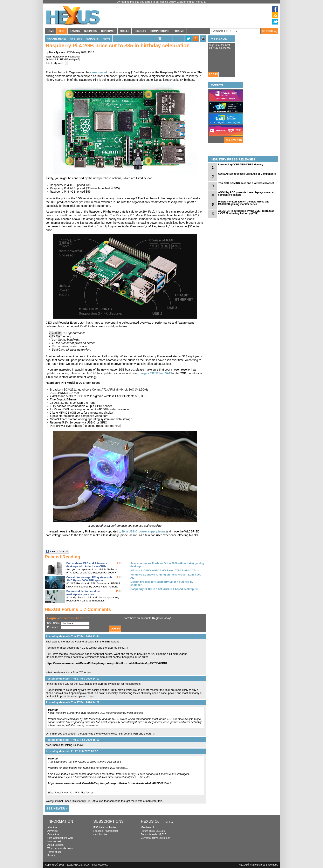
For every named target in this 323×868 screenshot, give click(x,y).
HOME (50, 31)
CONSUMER (108, 31)
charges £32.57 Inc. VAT (154, 373)
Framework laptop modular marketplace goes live (84, 593)
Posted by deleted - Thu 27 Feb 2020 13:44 (73, 636)
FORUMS (179, 31)
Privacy (51, 855)
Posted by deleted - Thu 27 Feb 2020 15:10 (73, 740)
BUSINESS (90, 31)
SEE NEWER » (57, 808)
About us (52, 827)
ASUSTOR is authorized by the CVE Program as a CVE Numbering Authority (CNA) (246, 212)
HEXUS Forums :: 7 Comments (78, 609)
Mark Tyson (56, 52)
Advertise (53, 831)
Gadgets (92, 39)
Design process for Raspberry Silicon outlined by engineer (162, 583)
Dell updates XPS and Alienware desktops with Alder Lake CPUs (87, 565)
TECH (62, 31)
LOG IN (213, 74)
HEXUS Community (157, 821)
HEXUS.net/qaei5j (70, 60)
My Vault (59, 63)
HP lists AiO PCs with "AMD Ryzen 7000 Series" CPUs (165, 570)
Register (158, 618)
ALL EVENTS (234, 140)
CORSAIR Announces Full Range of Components (247, 174)
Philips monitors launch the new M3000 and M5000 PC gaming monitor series (244, 203)
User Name (53, 623)
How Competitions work (60, 838)
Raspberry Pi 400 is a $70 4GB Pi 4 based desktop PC (164, 589)
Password (53, 627)
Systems (76, 39)
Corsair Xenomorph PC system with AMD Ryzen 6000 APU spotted (89, 579)
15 (117, 591)
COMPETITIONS (160, 31)
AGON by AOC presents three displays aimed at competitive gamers (246, 194)
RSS (96, 827)
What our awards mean (60, 848)
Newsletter (112, 831)
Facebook (99, 831)
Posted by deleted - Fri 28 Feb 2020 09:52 (72, 751)
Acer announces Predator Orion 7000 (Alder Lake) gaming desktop (167, 565)
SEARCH (269, 31)
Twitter (112, 827)
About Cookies (55, 845)
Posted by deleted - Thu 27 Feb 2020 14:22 (73, 702)
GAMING (75, 31)
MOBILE (125, 31)
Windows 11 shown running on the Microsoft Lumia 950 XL (166, 576)
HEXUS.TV (140, 31)
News (107, 39)
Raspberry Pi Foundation (67, 57)
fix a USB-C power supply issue (144, 531)
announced (99, 72)
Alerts (104, 827)
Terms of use (54, 852)
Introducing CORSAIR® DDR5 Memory (241, 165)
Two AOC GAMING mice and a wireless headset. (246, 183)
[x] (205, 2)
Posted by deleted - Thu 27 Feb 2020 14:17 (73, 679)
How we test (54, 841)
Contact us (53, 834)
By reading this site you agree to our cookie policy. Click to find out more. (160, 2)
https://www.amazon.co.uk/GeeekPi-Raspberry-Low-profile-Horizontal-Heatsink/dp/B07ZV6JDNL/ (107, 663)
